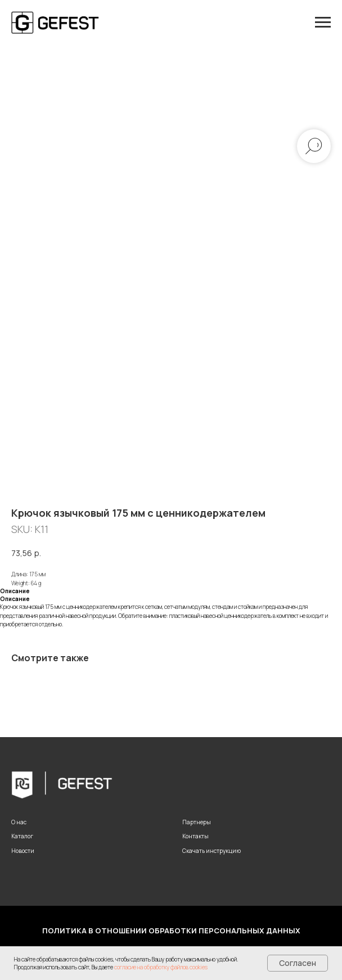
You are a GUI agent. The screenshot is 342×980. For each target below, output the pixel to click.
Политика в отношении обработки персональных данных (171, 931)
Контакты (195, 836)
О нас (19, 822)
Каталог (22, 836)
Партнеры (197, 822)
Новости (23, 851)
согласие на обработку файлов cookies (161, 967)
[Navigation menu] (323, 22)
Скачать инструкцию (211, 851)
